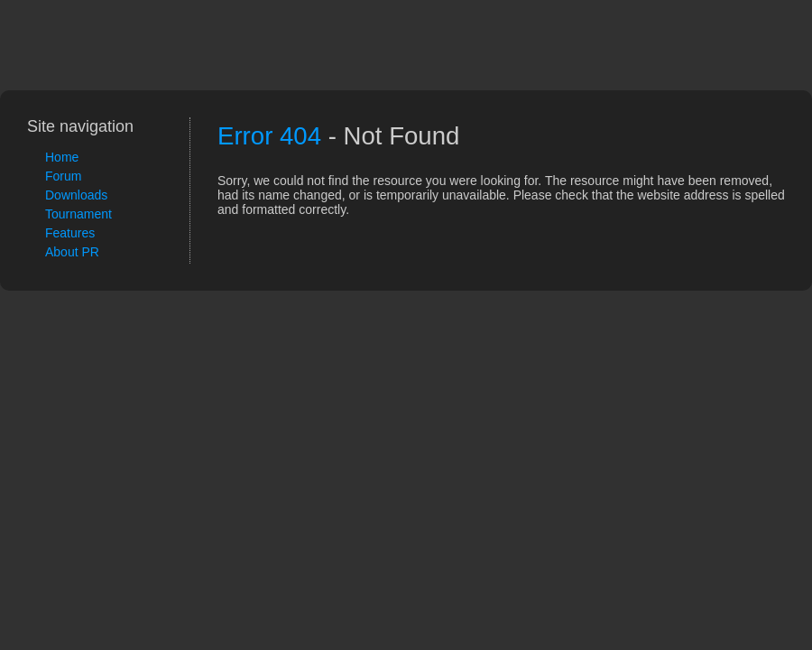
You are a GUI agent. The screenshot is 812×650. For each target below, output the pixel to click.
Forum (63, 176)
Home (62, 157)
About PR (72, 252)
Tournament (78, 214)
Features (70, 233)
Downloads (76, 195)
